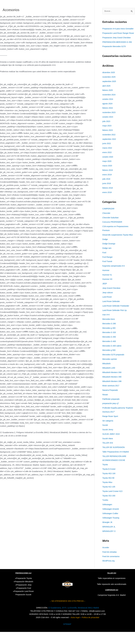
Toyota (105, 477)
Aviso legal (74, 629)
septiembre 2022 (110, 147)
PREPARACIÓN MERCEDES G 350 (118, 50)
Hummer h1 (108, 287)
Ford (104, 265)
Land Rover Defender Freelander (117, 318)
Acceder (106, 560)
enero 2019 (107, 183)
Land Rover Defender (112, 313)
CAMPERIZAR (109, 217)
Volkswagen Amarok (111, 521)
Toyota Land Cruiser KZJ (113, 503)
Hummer (106, 282)
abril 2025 (107, 94)
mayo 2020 (107, 169)
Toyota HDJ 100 (109, 485)
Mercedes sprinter (110, 371)
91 (64, 436)
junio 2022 (107, 152)
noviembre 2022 (110, 143)
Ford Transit (108, 273)
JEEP (105, 296)
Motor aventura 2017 (111, 398)
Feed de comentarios (112, 568)
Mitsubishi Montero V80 (113, 389)
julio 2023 (107, 129)
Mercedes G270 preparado (114, 367)
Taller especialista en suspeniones (112, 590)
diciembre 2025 (109, 81)
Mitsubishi (107, 376)
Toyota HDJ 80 (109, 490)
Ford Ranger (108, 269)
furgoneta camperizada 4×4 (114, 278)
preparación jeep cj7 (111, 415)
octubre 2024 (108, 107)
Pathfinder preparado (112, 411)
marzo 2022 (108, 156)
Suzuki (105, 437)
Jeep (29, 597)
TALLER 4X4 (108, 455)
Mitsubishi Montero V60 (113, 384)
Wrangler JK (108, 534)
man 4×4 (106, 327)
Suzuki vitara (108, 451)
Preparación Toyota (24, 590)
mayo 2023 (107, 134)
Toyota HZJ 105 (109, 499)
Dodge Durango (109, 256)
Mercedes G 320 (110, 344)
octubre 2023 (108, 125)
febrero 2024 (108, 116)
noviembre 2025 (110, 85)
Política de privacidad (91, 629)
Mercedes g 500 (110, 362)
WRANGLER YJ (110, 543)
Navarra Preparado (111, 402)
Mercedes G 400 (110, 353)
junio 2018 (107, 192)
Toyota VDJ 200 (109, 508)
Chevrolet (107, 221)
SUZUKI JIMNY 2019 (112, 446)
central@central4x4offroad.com (43, 436)
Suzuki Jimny (108, 442)
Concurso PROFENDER (113, 230)
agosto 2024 (108, 112)
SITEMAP (67, 636)
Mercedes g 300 (110, 340)
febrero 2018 (108, 196)
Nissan (105, 407)
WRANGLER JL (109, 539)
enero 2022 (107, 160)
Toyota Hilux (108, 494)
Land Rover (108, 309)
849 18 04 (70, 436)
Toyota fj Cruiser (110, 481)
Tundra (106, 512)
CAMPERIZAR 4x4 (112, 602)
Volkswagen (108, 517)
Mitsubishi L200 (109, 380)
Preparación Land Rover (24, 603)
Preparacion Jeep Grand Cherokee (118, 46)
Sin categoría (108, 433)
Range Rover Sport (111, 428)
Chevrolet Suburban (111, 226)
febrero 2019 (108, 178)
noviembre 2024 (110, 103)
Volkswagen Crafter (111, 525)
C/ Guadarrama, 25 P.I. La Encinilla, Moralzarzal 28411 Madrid (74, 620)
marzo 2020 (108, 174)
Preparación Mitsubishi (24, 594)
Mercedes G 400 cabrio (113, 358)
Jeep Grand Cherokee (112, 300)
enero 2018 (107, 200)
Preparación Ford (24, 600)
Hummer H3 (108, 291)
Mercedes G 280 (110, 336)
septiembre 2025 (110, 89)
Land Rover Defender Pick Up (115, 322)
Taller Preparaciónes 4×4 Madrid (117, 464)
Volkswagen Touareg (111, 530)
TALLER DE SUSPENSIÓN (114, 459)
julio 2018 (107, 187)
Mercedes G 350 (110, 349)
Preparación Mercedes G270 (115, 54)
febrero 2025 (108, 98)
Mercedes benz (109, 331)
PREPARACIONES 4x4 (23, 585)
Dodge (105, 251)
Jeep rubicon (108, 305)
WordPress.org (109, 573)
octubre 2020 (108, 165)
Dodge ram (107, 260)
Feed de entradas (110, 564)
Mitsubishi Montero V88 (113, 393)
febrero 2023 (108, 138)
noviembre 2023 (110, 121)
